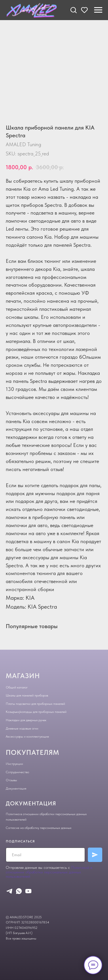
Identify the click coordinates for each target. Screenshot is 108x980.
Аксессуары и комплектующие (27, 736)
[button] (73, 10)
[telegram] (9, 891)
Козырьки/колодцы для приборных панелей (36, 712)
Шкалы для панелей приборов (27, 695)
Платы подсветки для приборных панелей (35, 704)
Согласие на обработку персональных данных (39, 828)
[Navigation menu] (98, 10)
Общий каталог (17, 687)
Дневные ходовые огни (22, 728)
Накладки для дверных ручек (26, 720)
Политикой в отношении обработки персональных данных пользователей (49, 872)
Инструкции (14, 764)
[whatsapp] (19, 891)
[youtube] (28, 891)
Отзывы (11, 780)
